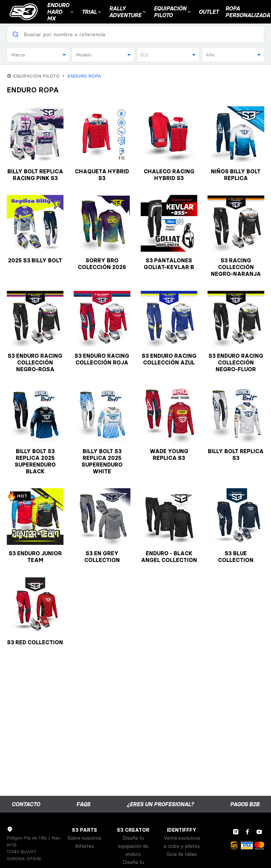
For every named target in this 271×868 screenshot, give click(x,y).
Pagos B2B (245, 804)
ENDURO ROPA (84, 76)
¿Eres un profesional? (160, 804)
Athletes (84, 846)
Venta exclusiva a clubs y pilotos (182, 842)
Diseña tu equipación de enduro (133, 846)
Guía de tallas (182, 854)
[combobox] (38, 55)
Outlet (209, 12)
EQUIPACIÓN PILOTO (173, 12)
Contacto (26, 804)
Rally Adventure (128, 12)
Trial (92, 12)
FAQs (83, 804)
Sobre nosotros (84, 838)
